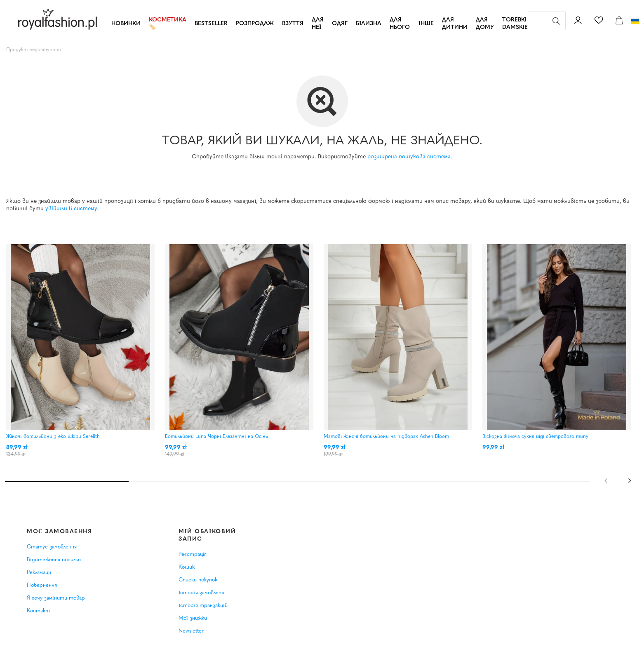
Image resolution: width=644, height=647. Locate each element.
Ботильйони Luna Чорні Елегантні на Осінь (216, 437)
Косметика (168, 20)
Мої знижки (193, 625)
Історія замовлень (201, 599)
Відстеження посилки (54, 566)
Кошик (187, 574)
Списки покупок (198, 587)
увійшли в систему (71, 209)
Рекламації (39, 579)
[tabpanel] (85, 358)
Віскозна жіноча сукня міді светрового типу (535, 437)
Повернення (42, 592)
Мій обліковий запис (207, 542)
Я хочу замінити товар (56, 604)
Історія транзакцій (203, 612)
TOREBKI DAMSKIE (515, 24)
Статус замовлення (52, 554)
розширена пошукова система (409, 157)
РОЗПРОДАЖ (255, 24)
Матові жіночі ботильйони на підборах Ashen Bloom (386, 437)
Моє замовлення (60, 538)
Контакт (38, 617)
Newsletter (191, 637)
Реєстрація (193, 561)
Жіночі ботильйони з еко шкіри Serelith (53, 437)
